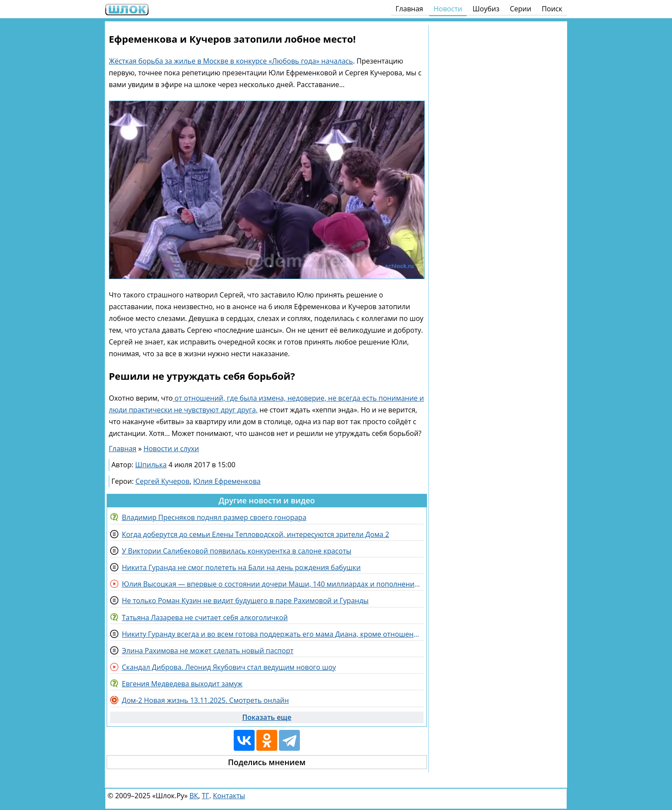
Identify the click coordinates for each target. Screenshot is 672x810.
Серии (520, 9)
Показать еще (267, 717)
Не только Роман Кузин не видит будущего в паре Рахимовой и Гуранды (245, 601)
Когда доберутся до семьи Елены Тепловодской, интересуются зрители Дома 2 (255, 534)
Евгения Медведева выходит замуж (182, 684)
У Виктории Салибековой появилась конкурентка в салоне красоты (237, 551)
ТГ (206, 796)
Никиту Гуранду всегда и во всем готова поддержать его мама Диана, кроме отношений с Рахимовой (273, 634)
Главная (409, 9)
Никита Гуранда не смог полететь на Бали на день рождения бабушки (241, 567)
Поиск (552, 9)
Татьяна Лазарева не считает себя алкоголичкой (205, 618)
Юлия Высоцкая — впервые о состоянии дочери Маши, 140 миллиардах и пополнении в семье (273, 584)
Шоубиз (486, 9)
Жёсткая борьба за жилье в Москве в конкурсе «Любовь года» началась (231, 61)
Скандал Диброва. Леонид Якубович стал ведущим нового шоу (229, 667)
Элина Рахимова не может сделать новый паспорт (208, 651)
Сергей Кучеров (162, 481)
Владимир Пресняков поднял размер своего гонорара (214, 517)
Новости (448, 9)
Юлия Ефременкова (227, 481)
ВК (194, 796)
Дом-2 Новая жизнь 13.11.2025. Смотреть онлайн (205, 700)
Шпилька (151, 465)
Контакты (229, 796)
